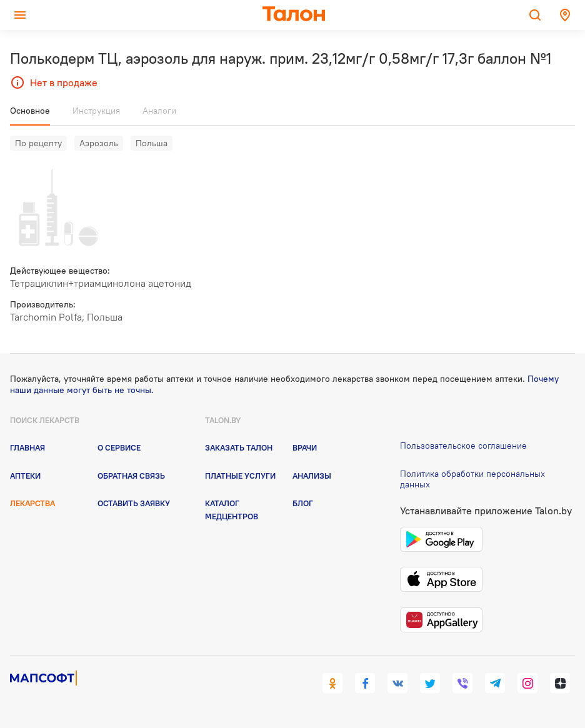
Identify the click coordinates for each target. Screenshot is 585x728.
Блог (303, 503)
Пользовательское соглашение (463, 446)
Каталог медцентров (232, 509)
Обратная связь (131, 476)
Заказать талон (239, 447)
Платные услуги (240, 476)
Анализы (312, 476)
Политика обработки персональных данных (472, 479)
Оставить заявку (134, 503)
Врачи (305, 447)
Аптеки (25, 476)
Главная (27, 447)
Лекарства (32, 503)
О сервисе (119, 447)
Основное (30, 111)
